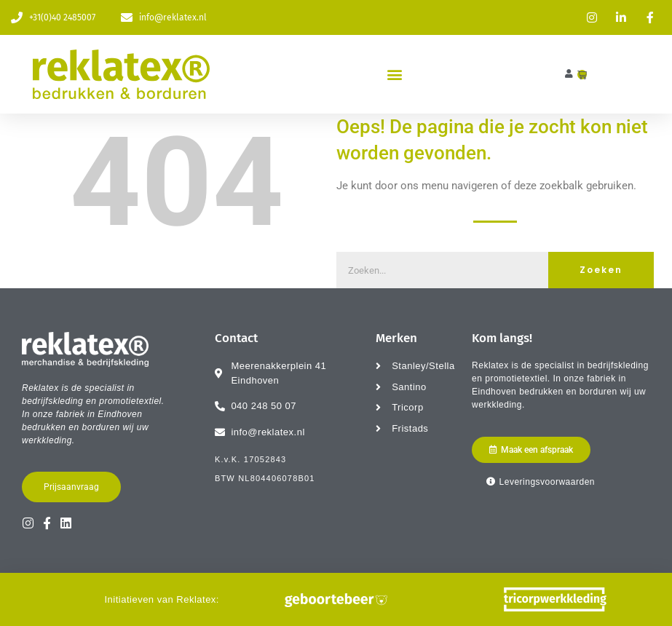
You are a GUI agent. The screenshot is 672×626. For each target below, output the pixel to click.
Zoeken (601, 270)
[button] (394, 74)
